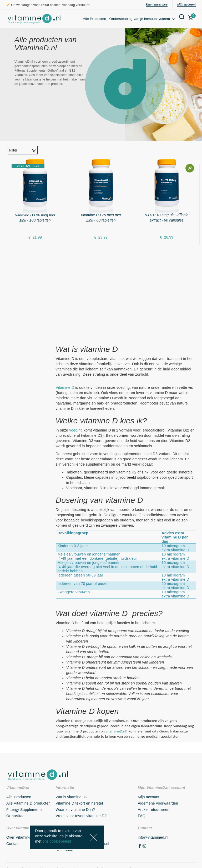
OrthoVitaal (16, 816)
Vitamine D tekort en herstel (79, 803)
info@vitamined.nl (153, 837)
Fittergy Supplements (24, 810)
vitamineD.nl (116, 731)
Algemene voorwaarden (158, 803)
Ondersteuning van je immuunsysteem (142, 19)
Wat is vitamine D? (72, 797)
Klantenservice (157, 4)
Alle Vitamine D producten (28, 803)
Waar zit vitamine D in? (75, 810)
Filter (23, 150)
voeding (76, 430)
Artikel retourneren (154, 810)
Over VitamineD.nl (22, 837)
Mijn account (186, 4)
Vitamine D (65, 387)
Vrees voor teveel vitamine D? (81, 816)
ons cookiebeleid (57, 841)
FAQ (142, 816)
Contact (13, 844)
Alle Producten (94, 19)
